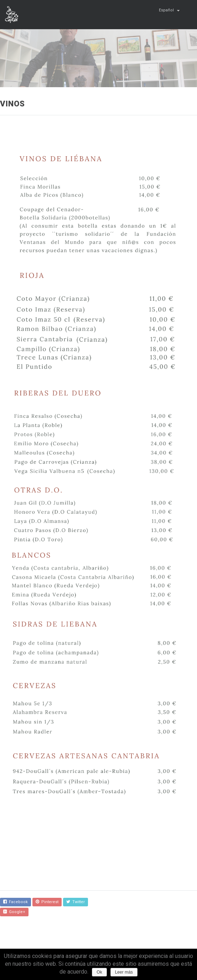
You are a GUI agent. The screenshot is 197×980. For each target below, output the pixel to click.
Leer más (124, 972)
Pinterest (47, 902)
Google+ (14, 912)
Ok (99, 972)
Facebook (15, 902)
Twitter (76, 902)
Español (166, 10)
